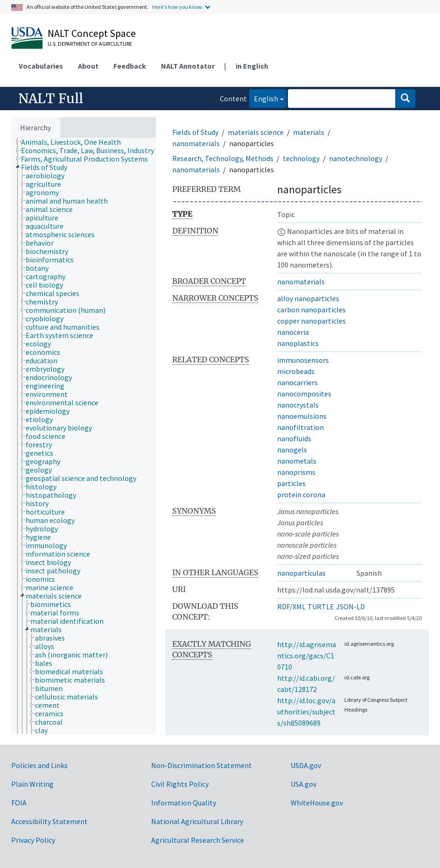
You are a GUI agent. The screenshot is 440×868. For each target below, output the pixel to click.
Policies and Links (39, 765)
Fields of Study (195, 132)
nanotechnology (356, 158)
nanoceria (293, 332)
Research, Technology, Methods (223, 158)
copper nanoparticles (311, 321)
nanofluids (294, 438)
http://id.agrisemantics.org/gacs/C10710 (307, 656)
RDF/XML (291, 607)
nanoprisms (296, 472)
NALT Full (51, 99)
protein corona (301, 494)
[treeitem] (75, 142)
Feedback (130, 66)
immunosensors (303, 360)
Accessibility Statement (49, 821)
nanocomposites (304, 394)
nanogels (292, 450)
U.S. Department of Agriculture (90, 44)
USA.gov (304, 784)
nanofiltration (300, 427)
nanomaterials (196, 143)
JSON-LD (350, 607)
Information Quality (184, 803)
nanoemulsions (302, 416)
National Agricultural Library (197, 821)
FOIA (19, 803)
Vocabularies (41, 66)
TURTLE (321, 607)
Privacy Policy (33, 840)
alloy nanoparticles (308, 298)
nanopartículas (301, 573)
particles (291, 483)
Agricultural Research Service (198, 840)
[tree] (84, 436)
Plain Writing (32, 784)
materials (309, 132)
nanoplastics (298, 343)
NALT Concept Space (92, 33)
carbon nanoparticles (311, 310)
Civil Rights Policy (180, 784)
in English (252, 66)
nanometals (297, 461)
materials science (256, 132)
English (264, 98)
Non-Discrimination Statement (202, 765)
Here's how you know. (178, 7)
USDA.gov (306, 765)
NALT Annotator (188, 66)
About (88, 66)
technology (301, 158)
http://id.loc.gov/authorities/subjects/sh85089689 (306, 712)
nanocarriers (297, 382)
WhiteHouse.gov (317, 803)
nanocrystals (298, 405)
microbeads (296, 371)
